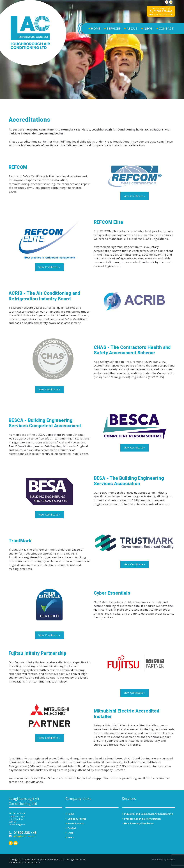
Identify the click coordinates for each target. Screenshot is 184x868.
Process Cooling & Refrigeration (141, 819)
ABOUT (131, 28)
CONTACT (165, 28)
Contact (71, 828)
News (70, 837)
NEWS (147, 28)
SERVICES (112, 28)
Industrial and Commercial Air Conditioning (147, 814)
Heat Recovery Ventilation (138, 823)
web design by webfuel (164, 859)
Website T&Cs (16, 862)
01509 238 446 (161, 11)
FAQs (69, 833)
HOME (95, 28)
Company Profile (76, 819)
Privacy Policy (33, 862)
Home (70, 814)
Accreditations (75, 823)
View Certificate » (135, 196)
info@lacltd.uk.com (161, 14)
